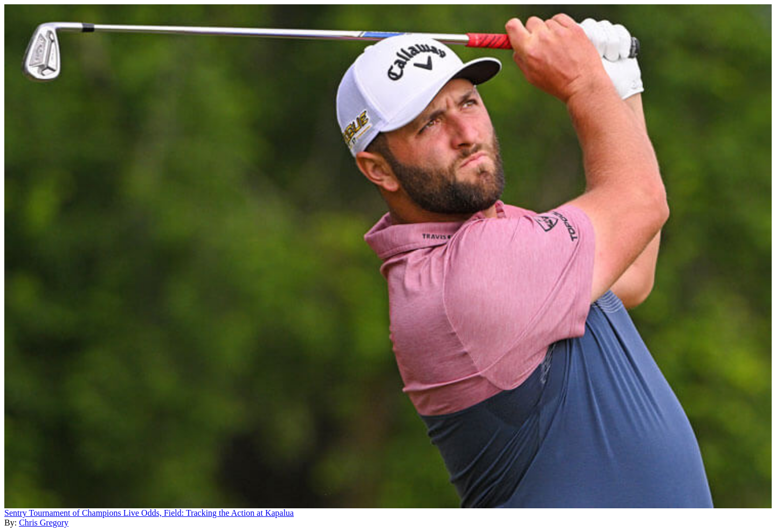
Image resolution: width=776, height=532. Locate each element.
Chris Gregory (44, 523)
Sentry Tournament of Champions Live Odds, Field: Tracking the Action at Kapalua (149, 513)
